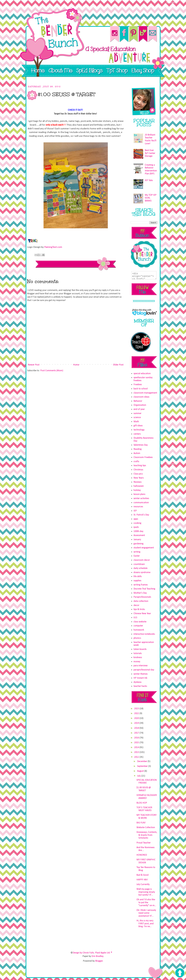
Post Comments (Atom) (52, 371)
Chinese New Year (142, 614)
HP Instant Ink (140, 678)
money (137, 662)
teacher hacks (140, 686)
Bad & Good (142, 875)
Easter (137, 556)
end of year (139, 409)
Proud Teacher (144, 843)
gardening (138, 544)
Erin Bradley (97, 956)
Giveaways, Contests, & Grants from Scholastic (147, 835)
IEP (135, 511)
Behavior (138, 401)
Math (136, 422)
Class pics (138, 474)
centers (137, 434)
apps (136, 519)
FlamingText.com (53, 247)
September (143, 766)
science (137, 417)
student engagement (144, 548)
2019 (137, 723)
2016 (137, 738)
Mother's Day (140, 593)
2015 (137, 743)
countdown (139, 564)
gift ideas (138, 426)
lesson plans (139, 494)
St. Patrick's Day (141, 515)
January (137, 540)
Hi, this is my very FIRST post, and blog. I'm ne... (145, 924)
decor (136, 605)
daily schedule (140, 568)
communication (141, 503)
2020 (137, 718)
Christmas (138, 470)
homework (139, 630)
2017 (137, 733)
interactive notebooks (144, 634)
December (142, 761)
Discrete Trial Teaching (144, 589)
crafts (136, 462)
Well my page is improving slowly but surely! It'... (146, 892)
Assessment (139, 535)
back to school (141, 389)
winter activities (141, 498)
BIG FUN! (141, 823)
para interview (141, 666)
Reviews (138, 482)
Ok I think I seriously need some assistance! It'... (146, 913)
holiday (137, 490)
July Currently (143, 884)
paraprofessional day (144, 670)
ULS (135, 618)
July (139, 776)
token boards (140, 649)
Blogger (99, 961)
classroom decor (142, 560)
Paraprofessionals (142, 597)
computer (138, 626)
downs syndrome (142, 572)
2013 (137, 752)
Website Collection (146, 828)
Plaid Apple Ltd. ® (104, 953)
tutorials (138, 653)
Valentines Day (141, 445)
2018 (137, 728)
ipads (136, 527)
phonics (137, 638)
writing (137, 552)
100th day (138, 531)
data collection (141, 601)
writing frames (141, 585)
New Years (139, 478)
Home (76, 365)
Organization (140, 405)
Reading (138, 449)
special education (142, 374)
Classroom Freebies (143, 457)
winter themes (141, 674)
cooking (137, 523)
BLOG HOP (142, 803)
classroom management (145, 393)
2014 (137, 747)
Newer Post (34, 365)
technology (139, 430)
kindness (138, 657)
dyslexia (137, 682)
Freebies (138, 385)
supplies (137, 581)
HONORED (142, 855)
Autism (137, 453)
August (141, 771)
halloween (139, 486)
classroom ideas (141, 397)
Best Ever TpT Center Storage (150, 153)
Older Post (118, 365)
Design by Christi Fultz (83, 953)
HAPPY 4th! (142, 880)
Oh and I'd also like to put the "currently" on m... (146, 903)
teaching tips (140, 466)
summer (137, 413)
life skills (138, 576)
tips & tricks (139, 609)
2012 (137, 757)
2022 (137, 713)
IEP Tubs (149, 180)
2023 (137, 709)
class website (140, 622)
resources (138, 507)
